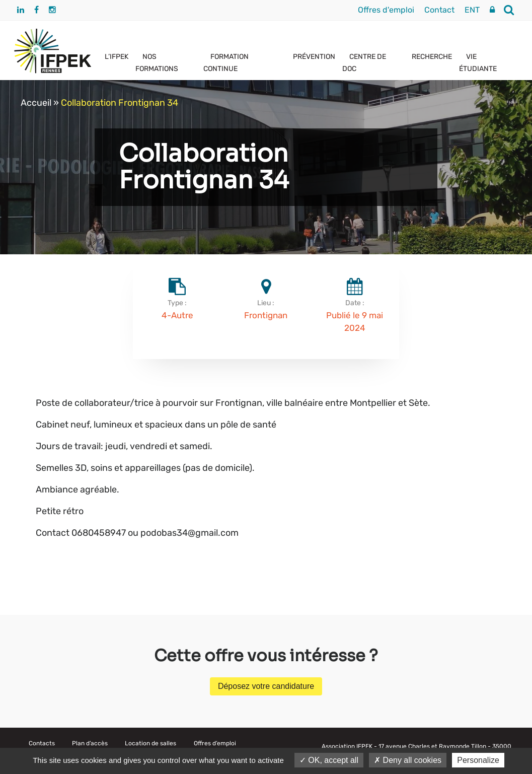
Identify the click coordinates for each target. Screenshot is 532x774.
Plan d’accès (90, 743)
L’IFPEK (117, 57)
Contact (439, 10)
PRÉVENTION (314, 57)
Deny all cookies (408, 760)
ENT (472, 10)
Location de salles (150, 743)
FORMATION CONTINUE (226, 63)
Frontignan (266, 315)
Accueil (36, 103)
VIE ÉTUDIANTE (478, 63)
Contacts (42, 743)
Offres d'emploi (386, 10)
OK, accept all (329, 760)
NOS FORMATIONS (157, 63)
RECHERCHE (432, 57)
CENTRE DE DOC (364, 63)
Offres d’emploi (215, 743)
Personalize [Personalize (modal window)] (478, 760)
